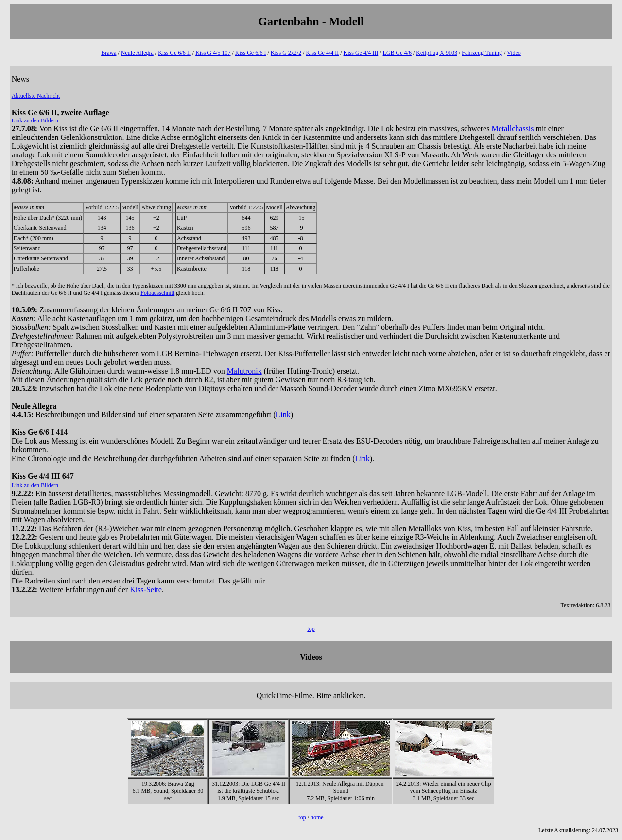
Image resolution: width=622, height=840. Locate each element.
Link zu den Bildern (35, 120)
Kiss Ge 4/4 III (361, 53)
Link (283, 415)
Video (514, 53)
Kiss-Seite (146, 590)
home (317, 817)
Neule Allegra (137, 53)
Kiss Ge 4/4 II (323, 53)
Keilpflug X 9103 (437, 53)
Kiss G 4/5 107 (213, 53)
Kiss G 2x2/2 (286, 53)
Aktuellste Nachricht (36, 96)
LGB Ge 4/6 (397, 53)
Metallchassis (512, 129)
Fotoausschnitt (157, 293)
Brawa (109, 53)
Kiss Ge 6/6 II (174, 53)
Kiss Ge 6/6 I (251, 53)
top (311, 629)
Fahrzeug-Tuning (482, 53)
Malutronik (244, 371)
